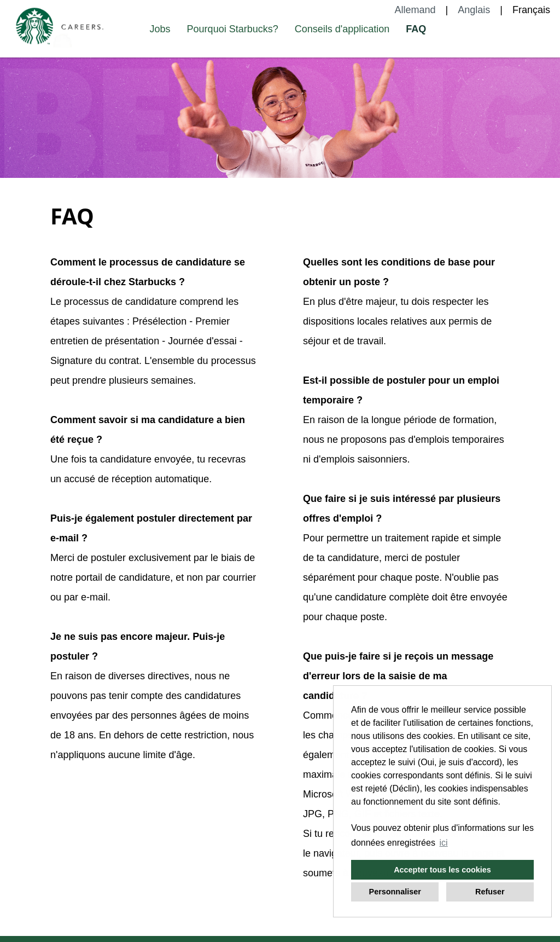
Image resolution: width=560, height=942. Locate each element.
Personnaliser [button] (395, 892)
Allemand (415, 10)
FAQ (416, 29)
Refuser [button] (490, 892)
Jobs (160, 29)
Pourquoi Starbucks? (233, 29)
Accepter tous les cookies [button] (442, 870)
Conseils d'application (342, 29)
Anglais (474, 10)
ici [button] (444, 843)
